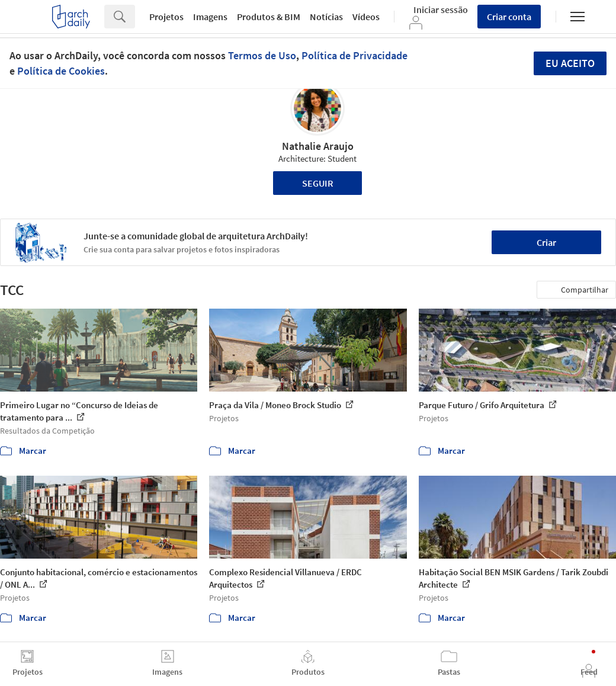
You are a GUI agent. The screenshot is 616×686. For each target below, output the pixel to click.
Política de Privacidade (354, 55)
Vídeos (366, 17)
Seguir (318, 183)
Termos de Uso (262, 55)
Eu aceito (570, 63)
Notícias (326, 17)
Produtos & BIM (269, 17)
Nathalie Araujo (318, 146)
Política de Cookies (61, 71)
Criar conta (509, 17)
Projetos (166, 17)
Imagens (210, 17)
